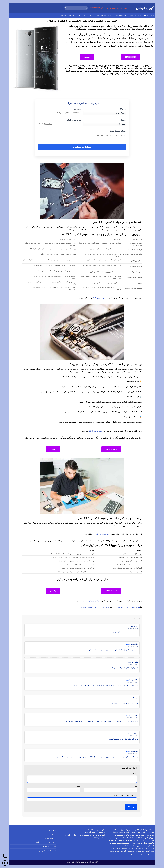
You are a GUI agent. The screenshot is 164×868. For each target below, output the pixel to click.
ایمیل (79, 786)
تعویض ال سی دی (81, 15)
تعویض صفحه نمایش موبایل (46, 851)
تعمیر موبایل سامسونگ (119, 15)
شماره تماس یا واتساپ (74, 120)
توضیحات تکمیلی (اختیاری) (118, 131)
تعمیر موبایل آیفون (148, 15)
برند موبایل (123, 109)
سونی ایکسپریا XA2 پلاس (89, 607)
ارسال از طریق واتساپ (82, 147)
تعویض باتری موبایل (49, 846)
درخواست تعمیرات (49, 838)
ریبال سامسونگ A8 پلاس (91, 601)
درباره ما (71, 15)
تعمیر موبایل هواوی (93, 15)
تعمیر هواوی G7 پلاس (102, 534)
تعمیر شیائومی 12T (100, 298)
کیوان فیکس (145, 8)
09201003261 (91, 830)
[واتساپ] (5, 863)
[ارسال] (66, 8)
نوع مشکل (123, 120)
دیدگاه (135, 773)
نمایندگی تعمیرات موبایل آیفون (45, 842)
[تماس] (5, 856)
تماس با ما (64, 15)
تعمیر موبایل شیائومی (134, 15)
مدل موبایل (77, 109)
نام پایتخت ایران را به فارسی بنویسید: (125, 796)
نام (136, 786)
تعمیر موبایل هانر (106, 15)
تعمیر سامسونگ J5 (96, 431)
